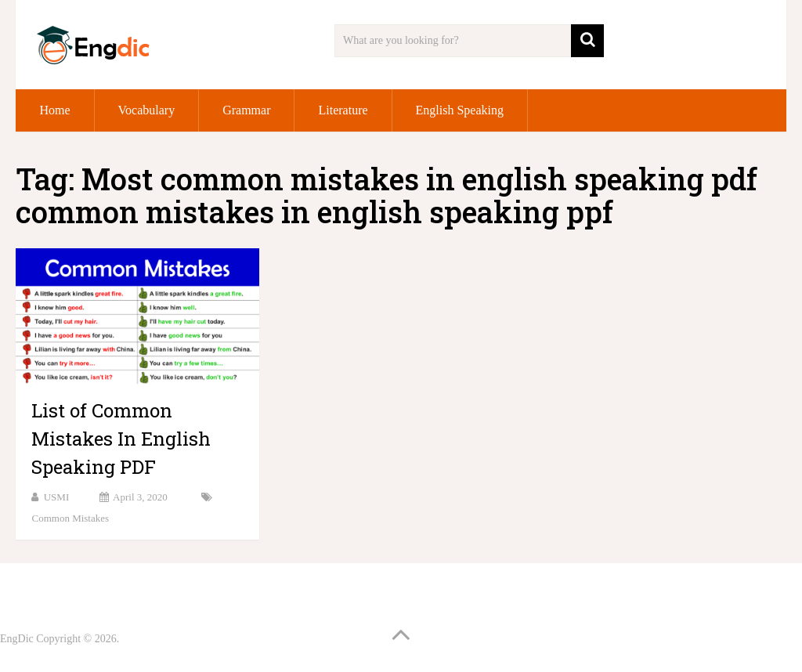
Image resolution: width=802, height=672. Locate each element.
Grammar (246, 110)
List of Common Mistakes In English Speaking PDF (121, 439)
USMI (57, 497)
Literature (343, 110)
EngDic (17, 639)
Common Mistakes (70, 518)
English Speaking (460, 110)
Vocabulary (147, 110)
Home (54, 110)
